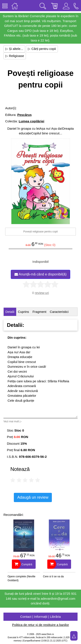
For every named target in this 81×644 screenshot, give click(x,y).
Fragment (39, 312)
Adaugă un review (33, 497)
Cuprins (24, 312)
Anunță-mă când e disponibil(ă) (40, 274)
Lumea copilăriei (32, 121)
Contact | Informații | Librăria (41, 617)
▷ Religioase (15, 56)
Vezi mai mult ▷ (13, 421)
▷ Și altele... (14, 49)
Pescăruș (25, 115)
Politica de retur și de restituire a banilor (40, 625)
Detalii (10, 312)
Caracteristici (59, 312)
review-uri (42, 293)
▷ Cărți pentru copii (42, 49)
